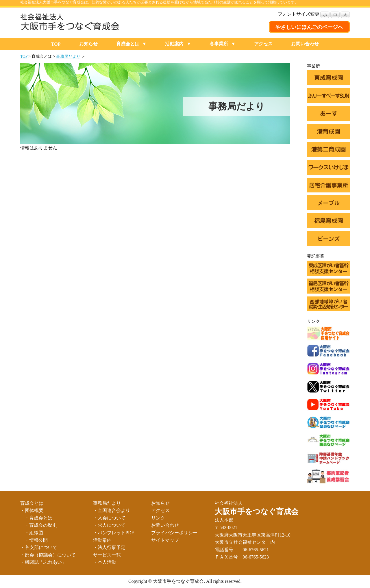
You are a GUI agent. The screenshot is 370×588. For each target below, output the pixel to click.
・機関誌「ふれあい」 (43, 562)
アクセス (263, 44)
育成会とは (128, 44)
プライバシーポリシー (174, 533)
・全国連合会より (112, 510)
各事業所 (219, 44)
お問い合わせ (305, 44)
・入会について (109, 518)
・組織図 (34, 533)
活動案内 (174, 44)
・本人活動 (105, 562)
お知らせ (88, 44)
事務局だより (68, 56)
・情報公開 (36, 540)
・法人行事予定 (109, 547)
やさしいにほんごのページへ (309, 27)
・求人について (109, 525)
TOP (56, 44)
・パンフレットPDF (113, 533)
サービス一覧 (107, 555)
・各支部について (39, 547)
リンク (158, 518)
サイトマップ (165, 540)
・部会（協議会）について (48, 555)
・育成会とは (38, 518)
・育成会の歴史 (41, 525)
